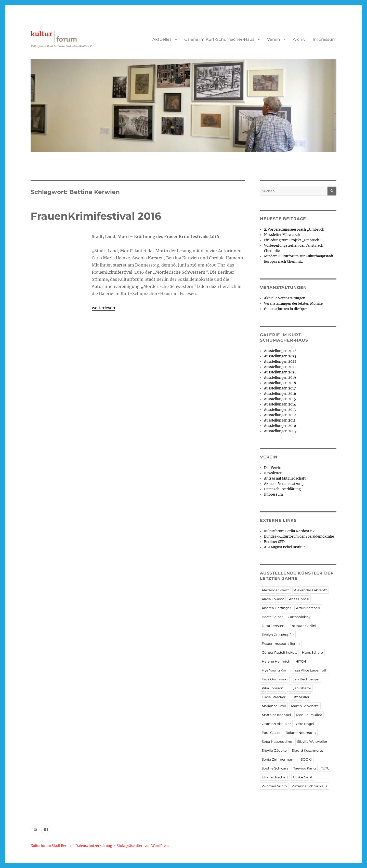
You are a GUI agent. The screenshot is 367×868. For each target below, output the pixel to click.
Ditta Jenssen (273, 626)
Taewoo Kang (305, 768)
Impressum (325, 39)
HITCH (301, 661)
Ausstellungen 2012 (280, 415)
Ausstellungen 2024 (280, 351)
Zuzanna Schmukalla (310, 786)
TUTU (325, 768)
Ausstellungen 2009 (280, 431)
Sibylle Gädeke (274, 750)
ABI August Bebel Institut (284, 547)
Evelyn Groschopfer (278, 635)
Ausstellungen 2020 (280, 372)
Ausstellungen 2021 (280, 367)
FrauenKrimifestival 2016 (96, 216)
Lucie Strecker (274, 697)
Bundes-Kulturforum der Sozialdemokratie (299, 536)
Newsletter (273, 473)
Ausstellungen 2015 (280, 399)
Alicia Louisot (273, 599)
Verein (274, 39)
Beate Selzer (272, 617)
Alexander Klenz (275, 590)
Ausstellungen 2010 (280, 426)
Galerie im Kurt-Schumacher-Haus (219, 39)
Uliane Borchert (275, 777)
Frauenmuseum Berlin (281, 643)
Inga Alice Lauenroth (310, 670)
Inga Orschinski (275, 679)
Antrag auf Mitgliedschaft (285, 478)
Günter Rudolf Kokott (279, 652)
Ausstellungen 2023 (280, 356)
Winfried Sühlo (274, 786)
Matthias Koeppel (276, 715)
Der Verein (273, 468)
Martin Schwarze (305, 706)
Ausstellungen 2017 (280, 388)
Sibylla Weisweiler (312, 741)
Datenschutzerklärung (282, 489)
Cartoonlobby (299, 617)
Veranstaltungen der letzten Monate (293, 304)
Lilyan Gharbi (300, 688)
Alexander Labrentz (311, 590)
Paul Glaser (271, 733)
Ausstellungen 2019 (280, 378)
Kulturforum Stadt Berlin (51, 846)
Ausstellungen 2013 (280, 410)
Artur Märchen (308, 608)
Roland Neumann (301, 733)
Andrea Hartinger (276, 608)
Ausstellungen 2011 (280, 420)
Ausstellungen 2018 (280, 383)
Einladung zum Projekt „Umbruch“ (293, 240)
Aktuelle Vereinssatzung (284, 484)
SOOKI (306, 759)
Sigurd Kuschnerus (308, 750)
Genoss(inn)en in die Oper (286, 309)
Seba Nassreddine (277, 741)
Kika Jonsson (273, 688)
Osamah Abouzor (276, 724)
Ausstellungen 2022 (280, 362)
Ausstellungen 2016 (280, 394)
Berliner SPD (274, 542)
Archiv (299, 39)
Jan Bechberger (306, 679)
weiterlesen (103, 308)
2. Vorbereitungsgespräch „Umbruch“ (295, 229)
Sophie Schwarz (275, 768)
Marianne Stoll (274, 706)
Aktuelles (162, 39)
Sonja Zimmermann (279, 759)
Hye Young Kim (275, 670)
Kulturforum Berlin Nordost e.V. (290, 531)
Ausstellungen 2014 (280, 404)
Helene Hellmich (276, 661)
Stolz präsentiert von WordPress (143, 846)
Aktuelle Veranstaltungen (285, 298)
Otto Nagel (305, 724)
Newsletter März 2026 (282, 235)
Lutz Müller (300, 697)
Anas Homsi (299, 599)
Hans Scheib (312, 652)
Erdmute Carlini (303, 626)
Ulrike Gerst (303, 777)
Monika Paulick (309, 715)
